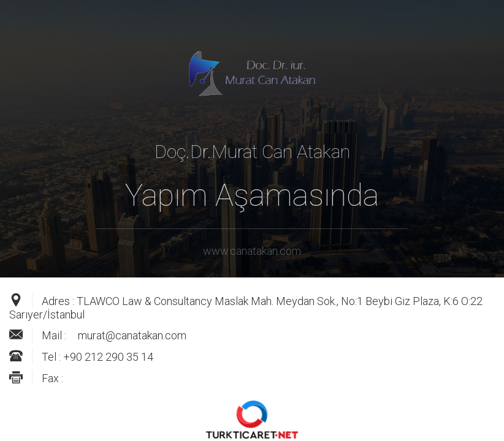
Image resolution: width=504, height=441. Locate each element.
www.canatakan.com (252, 251)
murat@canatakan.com (132, 335)
